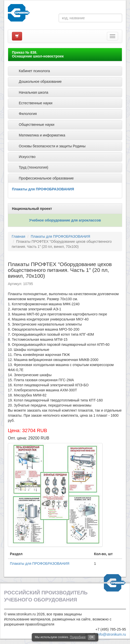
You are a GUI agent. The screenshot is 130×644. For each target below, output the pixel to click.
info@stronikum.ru (111, 634)
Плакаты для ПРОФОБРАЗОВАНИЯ (43, 189)
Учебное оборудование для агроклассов (65, 220)
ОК (91, 637)
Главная (18, 236)
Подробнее (78, 637)
